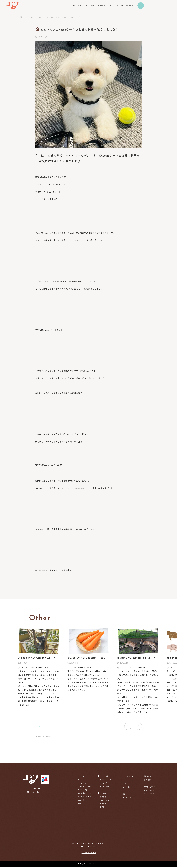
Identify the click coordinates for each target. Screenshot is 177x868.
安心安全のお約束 (84, 794)
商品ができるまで (84, 797)
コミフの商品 (89, 6)
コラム (110, 6)
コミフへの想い (84, 791)
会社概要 (101, 6)
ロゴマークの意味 (84, 787)
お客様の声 (82, 804)
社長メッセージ (105, 801)
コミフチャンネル (128, 777)
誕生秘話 (81, 801)
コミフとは (77, 6)
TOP (22, 17)
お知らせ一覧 (126, 798)
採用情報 (130, 6)
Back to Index (43, 737)
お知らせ (120, 6)
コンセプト (82, 781)
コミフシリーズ (105, 781)
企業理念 (103, 798)
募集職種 (147, 781)
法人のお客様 (149, 795)
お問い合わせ (150, 788)
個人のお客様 (149, 791)
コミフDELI (104, 784)
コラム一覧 (126, 788)
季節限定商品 (105, 787)
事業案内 (103, 808)
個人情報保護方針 (89, 854)
